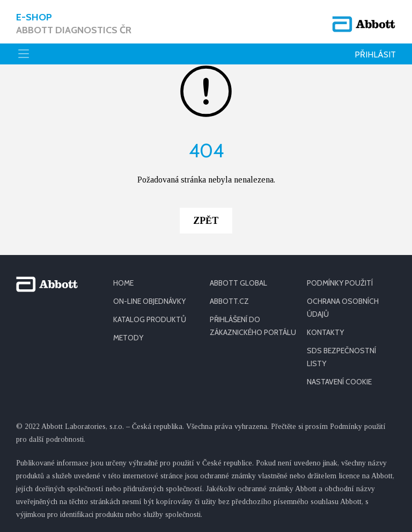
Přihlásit (375, 54)
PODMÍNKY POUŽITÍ (340, 283)
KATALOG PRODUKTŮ (150, 319)
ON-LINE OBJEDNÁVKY (149, 301)
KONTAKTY (325, 332)
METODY (128, 338)
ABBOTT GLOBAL (238, 283)
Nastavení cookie (339, 382)
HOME (123, 283)
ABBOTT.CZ (229, 301)
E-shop (74, 24)
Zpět (206, 221)
